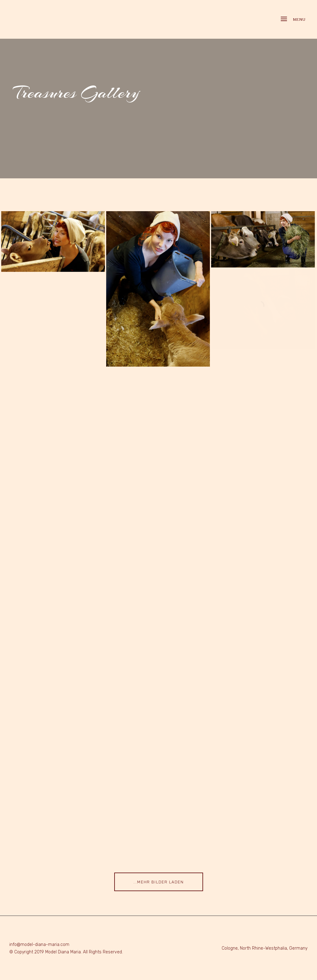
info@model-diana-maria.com (39, 945)
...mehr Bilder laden (159, 882)
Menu (293, 19)
